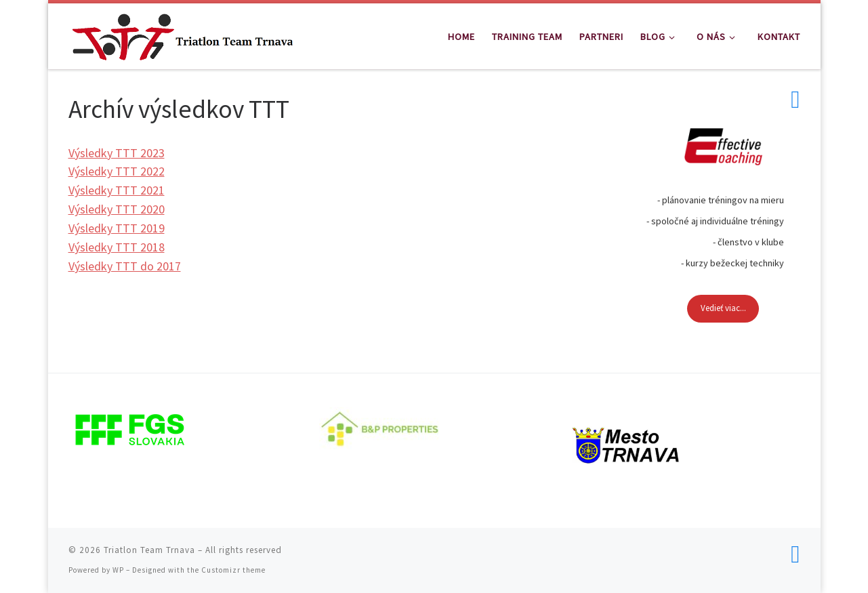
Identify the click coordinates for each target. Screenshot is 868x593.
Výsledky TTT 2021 (117, 190)
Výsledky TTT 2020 (117, 209)
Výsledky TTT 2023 (117, 153)
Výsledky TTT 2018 (117, 247)
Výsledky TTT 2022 (117, 171)
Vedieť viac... (723, 308)
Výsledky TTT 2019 (117, 228)
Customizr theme (233, 570)
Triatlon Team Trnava (149, 550)
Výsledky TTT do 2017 (125, 266)
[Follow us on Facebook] (795, 100)
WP (118, 570)
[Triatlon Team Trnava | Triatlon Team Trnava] (182, 34)
